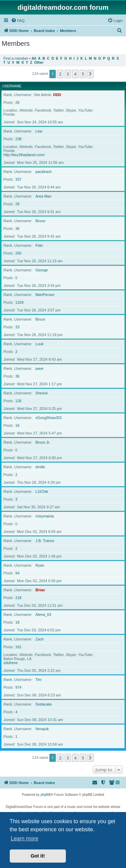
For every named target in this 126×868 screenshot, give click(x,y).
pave (40, 368)
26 (17, 102)
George (42, 270)
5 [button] (83, 74)
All (34, 58)
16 (17, 425)
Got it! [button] (38, 856)
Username (12, 86)
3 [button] (68, 74)
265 (18, 253)
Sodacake (44, 704)
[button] (90, 74)
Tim (39, 680)
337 (18, 179)
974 (18, 687)
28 (17, 204)
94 (17, 573)
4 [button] (75, 74)
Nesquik (42, 729)
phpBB (46, 795)
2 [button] (60, 74)
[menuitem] (18, 21)
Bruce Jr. (43, 442)
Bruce (40, 319)
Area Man (44, 196)
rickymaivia (45, 516)
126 (18, 401)
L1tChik (42, 491)
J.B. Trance (45, 541)
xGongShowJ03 (49, 418)
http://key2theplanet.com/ (24, 155)
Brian (40, 590)
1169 (19, 302)
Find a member (16, 58)
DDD (57, 95)
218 (18, 598)
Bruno (40, 221)
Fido (39, 245)
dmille (40, 467)
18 (17, 622)
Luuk (40, 344)
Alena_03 (44, 615)
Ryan (40, 565)
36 (17, 229)
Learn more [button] (25, 839)
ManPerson (45, 295)
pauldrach (44, 172)
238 (18, 139)
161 (18, 647)
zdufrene (11, 663)
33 (17, 327)
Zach (40, 639)
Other (39, 63)
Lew (39, 131)
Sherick (42, 393)
